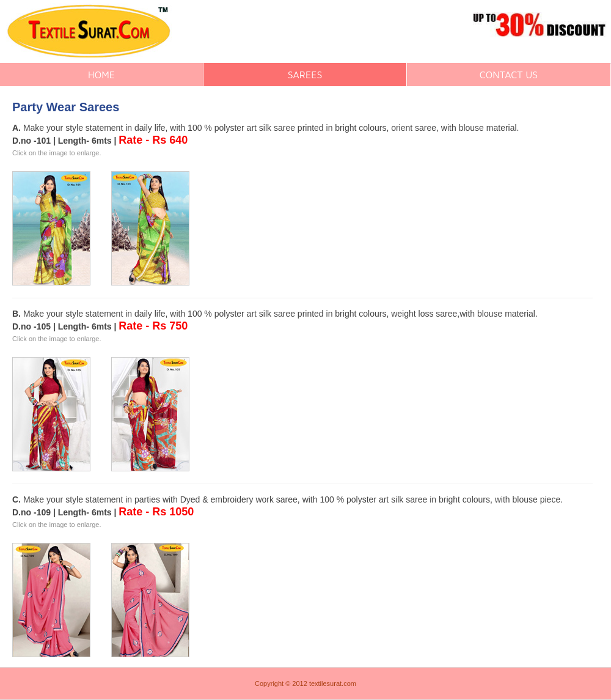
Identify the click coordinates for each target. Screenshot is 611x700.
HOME (101, 75)
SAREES (305, 75)
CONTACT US (509, 75)
